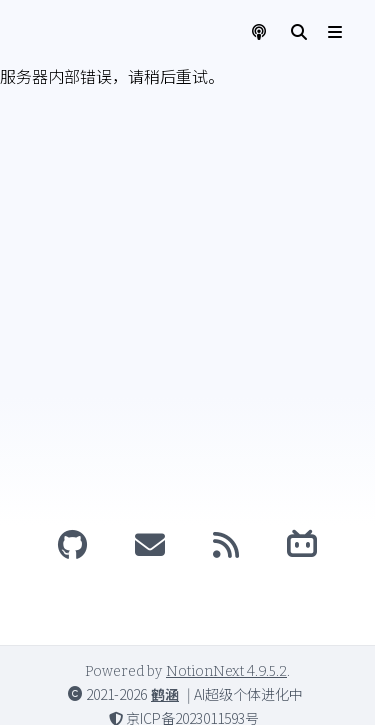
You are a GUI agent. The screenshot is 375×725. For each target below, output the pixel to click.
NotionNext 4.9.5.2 (226, 671)
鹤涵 (165, 694)
